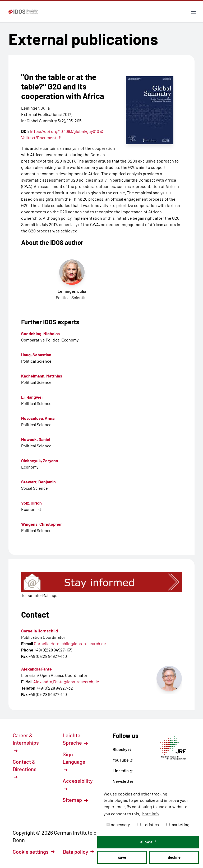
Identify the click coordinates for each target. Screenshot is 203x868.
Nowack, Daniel (36, 439)
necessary (118, 824)
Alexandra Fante (36, 669)
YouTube (123, 760)
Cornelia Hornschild (40, 631)
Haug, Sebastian (36, 355)
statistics (148, 824)
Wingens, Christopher (41, 524)
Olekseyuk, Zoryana (40, 460)
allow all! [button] (148, 842)
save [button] (122, 857)
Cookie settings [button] (34, 852)
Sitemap (75, 800)
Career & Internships (26, 742)
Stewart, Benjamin (38, 482)
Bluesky (122, 749)
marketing (178, 824)
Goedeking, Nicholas (40, 333)
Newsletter (123, 781)
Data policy (79, 852)
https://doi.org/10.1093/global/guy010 (67, 131)
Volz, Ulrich (31, 503)
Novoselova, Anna (38, 418)
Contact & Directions (25, 769)
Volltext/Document (41, 138)
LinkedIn (123, 770)
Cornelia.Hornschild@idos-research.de (70, 643)
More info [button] (150, 814)
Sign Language (74, 761)
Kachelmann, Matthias (42, 376)
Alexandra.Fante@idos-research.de (66, 682)
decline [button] (174, 857)
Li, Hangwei (32, 397)
